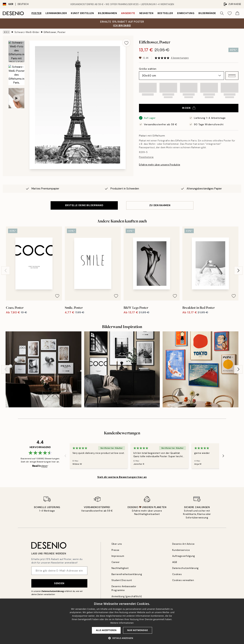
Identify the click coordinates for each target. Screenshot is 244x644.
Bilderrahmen (107, 13)
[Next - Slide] (238, 271)
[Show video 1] (16, 98)
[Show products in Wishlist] (230, 13)
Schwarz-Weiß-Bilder (27, 32)
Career (116, 562)
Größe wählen (148, 69)
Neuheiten (146, 13)
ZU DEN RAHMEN (160, 205)
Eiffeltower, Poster (55, 32)
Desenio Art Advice (183, 544)
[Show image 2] (16, 75)
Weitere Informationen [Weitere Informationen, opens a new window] (122, 623)
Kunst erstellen (82, 13)
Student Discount (122, 580)
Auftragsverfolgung (184, 556)
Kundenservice (181, 550)
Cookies (177, 574)
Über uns (117, 544)
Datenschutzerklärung (53, 591)
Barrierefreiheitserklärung (127, 574)
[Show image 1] (16, 51)
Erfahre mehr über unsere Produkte (160, 165)
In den (189, 108)
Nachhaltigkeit (120, 568)
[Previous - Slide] (6, 271)
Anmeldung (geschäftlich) (127, 596)
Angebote (128, 13)
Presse (115, 550)
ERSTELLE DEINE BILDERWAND (84, 205)
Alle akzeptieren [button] (106, 630)
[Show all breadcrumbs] (6, 32)
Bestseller (165, 13)
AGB (175, 562)
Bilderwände (207, 13)
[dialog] (122, 621)
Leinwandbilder (56, 13)
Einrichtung (186, 13)
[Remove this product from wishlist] (126, 43)
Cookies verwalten (183, 580)
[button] (232, 76)
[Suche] (222, 13)
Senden (59, 583)
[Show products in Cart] (237, 13)
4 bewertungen (180, 58)
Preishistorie (146, 157)
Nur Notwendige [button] (138, 630)
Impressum (118, 556)
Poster (36, 13)
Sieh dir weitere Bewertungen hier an (122, 477)
